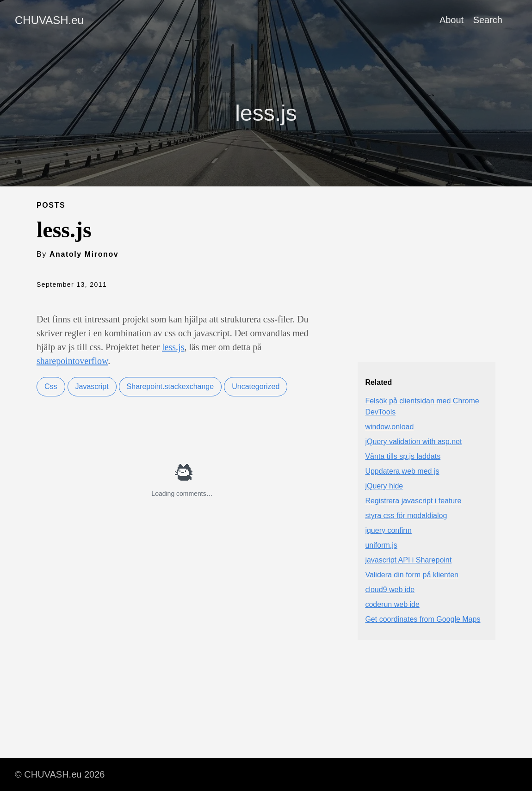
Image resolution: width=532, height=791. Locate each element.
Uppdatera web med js (402, 471)
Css (51, 386)
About (452, 20)
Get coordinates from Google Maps (423, 619)
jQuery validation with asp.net (413, 442)
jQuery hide (384, 486)
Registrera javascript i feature (413, 501)
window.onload (389, 427)
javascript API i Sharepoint (408, 560)
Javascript (92, 386)
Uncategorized (256, 386)
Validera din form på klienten (412, 575)
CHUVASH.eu (49, 20)
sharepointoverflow (72, 361)
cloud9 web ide (390, 590)
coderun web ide (392, 604)
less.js (173, 347)
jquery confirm (388, 530)
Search (488, 20)
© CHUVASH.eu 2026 (60, 774)
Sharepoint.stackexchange (170, 386)
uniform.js (381, 545)
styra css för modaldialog (406, 516)
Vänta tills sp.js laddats (403, 456)
